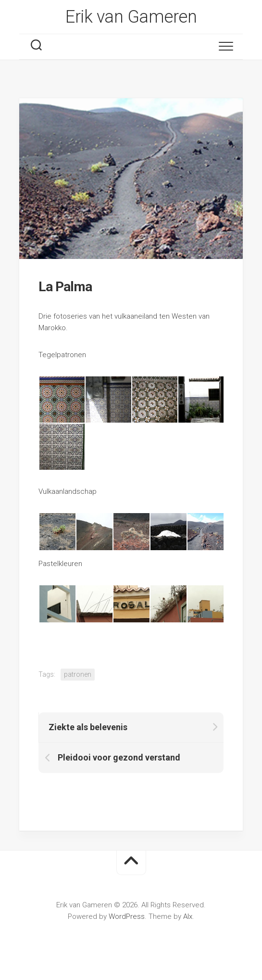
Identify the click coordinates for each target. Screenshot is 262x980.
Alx (188, 916)
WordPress (127, 916)
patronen (78, 674)
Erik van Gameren (131, 17)
